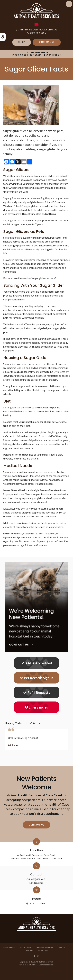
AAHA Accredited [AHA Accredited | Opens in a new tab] (37, 663)
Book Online (47, 42)
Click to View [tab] (38, 903)
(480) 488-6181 (38, 33)
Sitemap (29, 950)
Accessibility (26, 947)
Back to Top (43, 950)
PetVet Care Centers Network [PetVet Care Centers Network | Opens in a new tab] (41, 965)
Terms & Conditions (45, 947)
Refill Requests (37, 692)
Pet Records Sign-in (36, 678)
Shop (22, 42)
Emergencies (36, 707)
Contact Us (36, 825)
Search (62, 947)
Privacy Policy (9, 947)
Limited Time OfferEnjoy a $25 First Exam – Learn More (35, 54)
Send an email (36, 883)
